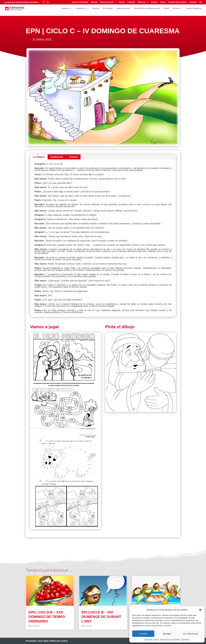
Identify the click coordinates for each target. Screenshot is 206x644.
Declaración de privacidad (170, 639)
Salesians (65, 8)
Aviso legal (43, 641)
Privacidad (31, 641)
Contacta (193, 2)
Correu (163, 2)
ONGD (166, 8)
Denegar (167, 634)
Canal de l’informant (80, 2)
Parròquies (108, 8)
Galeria (122, 2)
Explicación (57, 157)
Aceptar (143, 634)
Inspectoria (81, 8)
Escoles (96, 8)
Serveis (176, 8)
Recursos (142, 2)
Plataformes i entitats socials (147, 8)
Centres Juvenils (123, 8)
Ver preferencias (191, 634)
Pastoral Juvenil (107, 2)
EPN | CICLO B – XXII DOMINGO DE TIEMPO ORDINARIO (47, 617)
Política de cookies (151, 639)
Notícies (94, 2)
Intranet (154, 2)
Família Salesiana (194, 8)
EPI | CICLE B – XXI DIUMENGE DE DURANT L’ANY (101, 617)
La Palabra (39, 157)
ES (201, 2)
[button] (200, 610)
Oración (73, 157)
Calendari (131, 2)
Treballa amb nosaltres (178, 2)
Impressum (185, 639)
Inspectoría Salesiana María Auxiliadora (22, 2)
